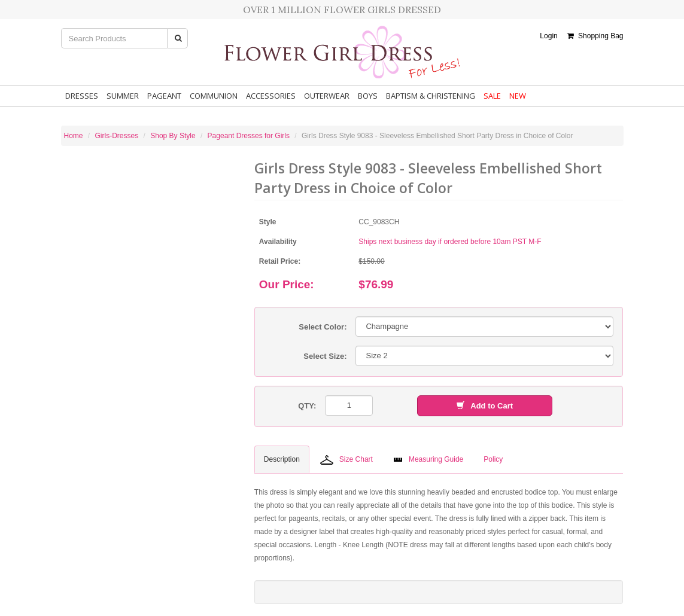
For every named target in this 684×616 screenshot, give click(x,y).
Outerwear (327, 96)
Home (74, 136)
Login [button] (548, 36)
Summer (123, 96)
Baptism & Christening (431, 96)
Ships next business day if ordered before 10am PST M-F (450, 242)
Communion (214, 96)
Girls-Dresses (117, 136)
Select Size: (325, 356)
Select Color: (323, 327)
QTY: (307, 406)
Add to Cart (485, 406)
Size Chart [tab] (346, 460)
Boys (368, 96)
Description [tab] (282, 459)
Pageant (164, 96)
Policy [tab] (493, 459)
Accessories (271, 96)
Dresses (82, 96)
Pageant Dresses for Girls (249, 136)
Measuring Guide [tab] (428, 459)
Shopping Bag (595, 36)
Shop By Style (173, 136)
